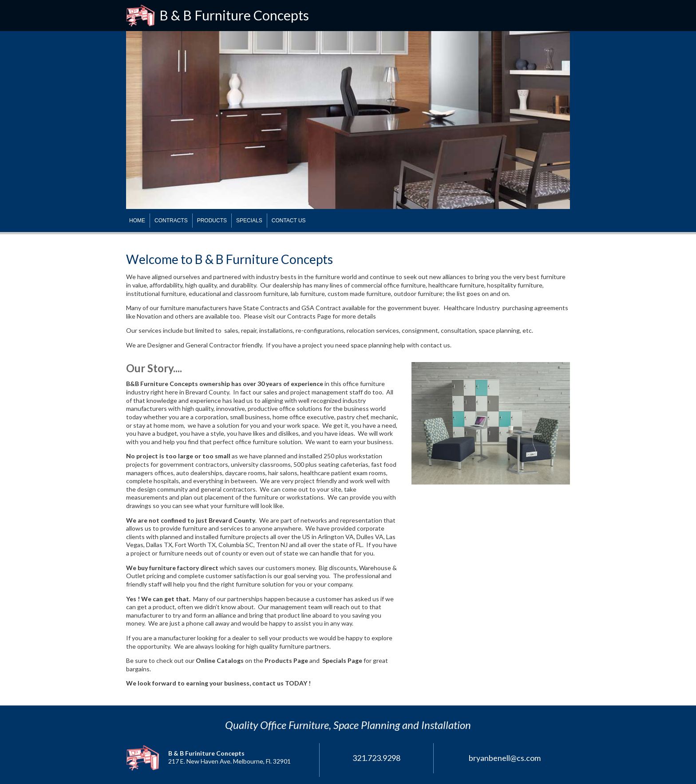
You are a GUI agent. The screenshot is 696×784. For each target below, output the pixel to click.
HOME (137, 221)
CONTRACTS (171, 221)
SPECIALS (249, 221)
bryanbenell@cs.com (505, 758)
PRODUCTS (212, 221)
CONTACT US (289, 221)
